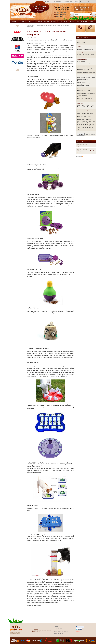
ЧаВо (76, 2)
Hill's (84, 107)
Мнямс (88, 107)
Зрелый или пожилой (88, 50)
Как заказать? (57, 2)
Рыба (94, 121)
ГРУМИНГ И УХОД (63, 21)
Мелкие (87, 55)
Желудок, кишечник (86, 78)
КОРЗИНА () (85, 8)
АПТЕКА (91, 21)
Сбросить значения (91, 134)
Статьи (34, 25)
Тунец (79, 128)
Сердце (79, 82)
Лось (83, 118)
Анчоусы (79, 112)
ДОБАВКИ (46, 21)
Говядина (85, 112)
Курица (89, 117)
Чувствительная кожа (82, 92)
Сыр (93, 124)
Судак (89, 124)
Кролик (85, 117)
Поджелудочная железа (83, 79)
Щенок (88, 48)
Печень (93, 78)
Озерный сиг (89, 120)
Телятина (79, 126)
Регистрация (91, 2)
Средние (92, 55)
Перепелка (84, 121)
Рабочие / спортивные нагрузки (85, 63)
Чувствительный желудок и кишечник (86, 94)
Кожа (79, 78)
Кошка (79, 43)
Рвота (79, 98)
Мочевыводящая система (83, 81)
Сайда (79, 123)
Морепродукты (81, 120)
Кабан (84, 115)
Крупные (79, 56)
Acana (79, 105)
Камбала (89, 115)
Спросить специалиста (81, 30)
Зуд (82, 98)
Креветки (79, 117)
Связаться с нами (61, 12)
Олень (79, 121)
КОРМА (31, 21)
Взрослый (80, 50)
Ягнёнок (83, 129)
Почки (92, 81)
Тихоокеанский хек (87, 126)
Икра (91, 113)
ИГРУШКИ (54, 21)
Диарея (92, 97)
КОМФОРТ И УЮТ (75, 21)
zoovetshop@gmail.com (63, 14)
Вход (83, 2)
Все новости (80, 156)
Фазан (86, 128)
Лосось (79, 118)
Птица (90, 121)
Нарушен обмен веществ (83, 86)
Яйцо (88, 129)
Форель (91, 128)
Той (83, 55)
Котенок (84, 48)
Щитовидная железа (82, 84)
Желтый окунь (86, 113)
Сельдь (89, 123)
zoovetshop (59, 16)
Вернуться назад (31, 611)
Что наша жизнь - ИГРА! (43, 25)
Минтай (93, 118)
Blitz (93, 105)
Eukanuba (80, 107)
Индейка (79, 115)
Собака (83, 43)
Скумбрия (80, 124)
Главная (29, 25)
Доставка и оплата (68, 2)
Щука (79, 129)
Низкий (84, 61)
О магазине (48, 2)
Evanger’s (88, 105)
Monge (93, 107)
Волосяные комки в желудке (84, 91)
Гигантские (85, 56)
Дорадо (79, 113)
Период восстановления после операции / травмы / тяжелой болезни (86, 72)
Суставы (84, 82)
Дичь (90, 112)
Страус (85, 124)
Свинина (84, 123)
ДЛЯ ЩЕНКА (24, 21)
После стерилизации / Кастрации (85, 68)
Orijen (83, 105)
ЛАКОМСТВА (38, 21)
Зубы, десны (91, 84)
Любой (79, 48)
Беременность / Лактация (83, 70)
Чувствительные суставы (83, 97)
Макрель (88, 118)
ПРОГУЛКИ (84, 21)
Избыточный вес (88, 98)
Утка (83, 128)
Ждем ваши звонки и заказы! (85, 146)
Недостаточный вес (82, 100)
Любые (79, 55)
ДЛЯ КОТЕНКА (14, 21)
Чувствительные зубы (82, 95)
